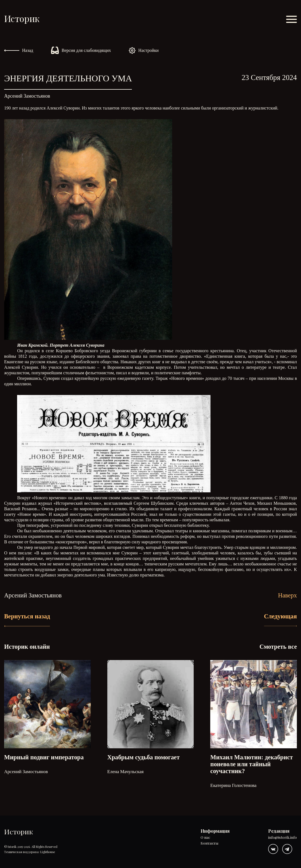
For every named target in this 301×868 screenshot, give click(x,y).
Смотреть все (278, 647)
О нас (205, 838)
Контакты (209, 843)
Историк (22, 18)
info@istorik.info (283, 838)
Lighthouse (48, 852)
